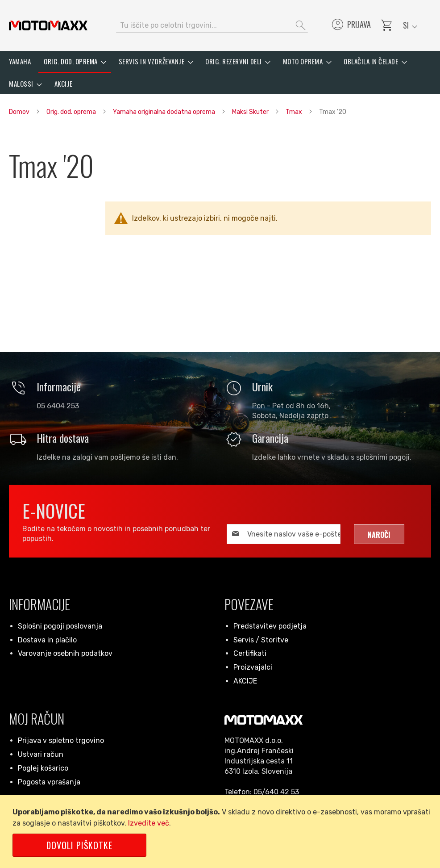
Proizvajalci (253, 667)
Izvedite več (149, 823)
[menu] (220, 73)
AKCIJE (245, 681)
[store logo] (48, 25)
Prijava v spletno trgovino (61, 740)
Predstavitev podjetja (270, 626)
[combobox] (212, 25)
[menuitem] (20, 61)
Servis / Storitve (261, 640)
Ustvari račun (41, 754)
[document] (222, 832)
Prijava (351, 25)
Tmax (295, 112)
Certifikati (250, 653)
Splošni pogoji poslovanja (60, 626)
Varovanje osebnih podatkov (65, 653)
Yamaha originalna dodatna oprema (165, 112)
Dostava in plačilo (47, 640)
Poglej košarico (43, 768)
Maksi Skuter (251, 112)
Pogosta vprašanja (49, 782)
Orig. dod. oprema (72, 112)
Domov (20, 112)
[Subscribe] (379, 534)
